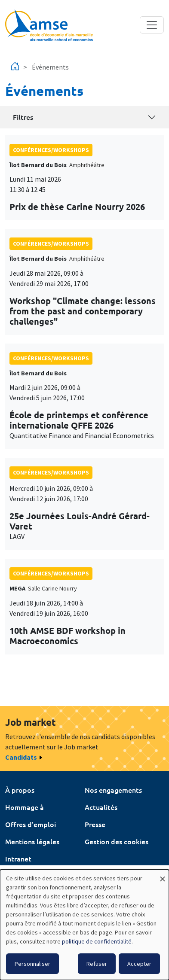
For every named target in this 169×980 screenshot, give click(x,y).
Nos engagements (113, 790)
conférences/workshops (51, 150)
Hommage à (25, 807)
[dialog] (84, 925)
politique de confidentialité (97, 941)
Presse (95, 824)
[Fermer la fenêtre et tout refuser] (163, 875)
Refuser (97, 964)
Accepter (139, 964)
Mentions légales (32, 841)
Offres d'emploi (31, 824)
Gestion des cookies (117, 841)
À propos (20, 790)
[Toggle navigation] (152, 25)
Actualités (101, 807)
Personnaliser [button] (32, 964)
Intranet (18, 858)
